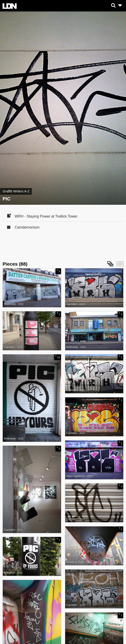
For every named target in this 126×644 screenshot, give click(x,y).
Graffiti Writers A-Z (16, 191)
